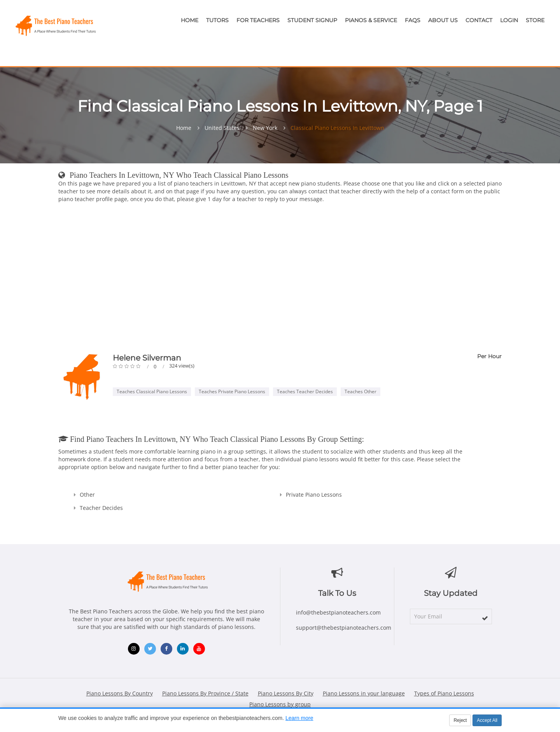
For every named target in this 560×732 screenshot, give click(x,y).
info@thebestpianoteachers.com (338, 612)
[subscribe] (485, 618)
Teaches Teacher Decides (305, 391)
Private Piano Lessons (314, 495)
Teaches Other (360, 391)
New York (265, 128)
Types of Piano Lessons (444, 693)
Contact (479, 20)
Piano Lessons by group (280, 704)
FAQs (413, 20)
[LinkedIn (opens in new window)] (183, 649)
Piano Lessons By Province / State (205, 693)
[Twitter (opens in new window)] (150, 649)
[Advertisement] (280, 280)
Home (190, 20)
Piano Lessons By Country (120, 693)
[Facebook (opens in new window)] (166, 649)
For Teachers (258, 20)
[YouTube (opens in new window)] (199, 649)
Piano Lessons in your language (364, 693)
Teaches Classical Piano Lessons (152, 391)
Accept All (487, 720)
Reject (460, 720)
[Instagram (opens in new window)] (134, 649)
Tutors (217, 20)
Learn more (299, 718)
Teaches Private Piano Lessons (232, 391)
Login (509, 20)
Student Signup (312, 20)
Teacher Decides (101, 508)
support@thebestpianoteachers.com (344, 628)
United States (222, 128)
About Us (443, 20)
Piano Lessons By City (286, 693)
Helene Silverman (147, 358)
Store (535, 20)
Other (87, 495)
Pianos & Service (371, 20)
